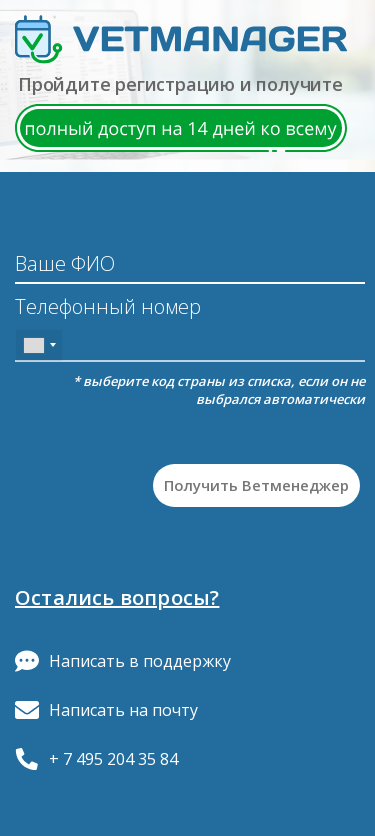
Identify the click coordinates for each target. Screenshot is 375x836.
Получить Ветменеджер (256, 485)
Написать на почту (106, 710)
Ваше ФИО (65, 264)
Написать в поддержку (123, 661)
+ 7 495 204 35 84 (96, 759)
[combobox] (39, 345)
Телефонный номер (108, 308)
